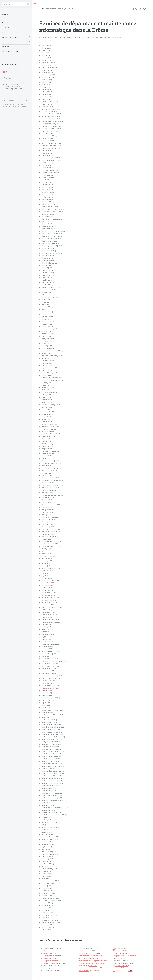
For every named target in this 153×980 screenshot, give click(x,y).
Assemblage (123, 970)
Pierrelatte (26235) (48, 583)
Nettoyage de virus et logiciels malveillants (93, 961)
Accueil (5, 22)
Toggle (35, 4)
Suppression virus (50, 953)
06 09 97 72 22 (11, 78)
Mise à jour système (120, 958)
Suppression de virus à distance (89, 958)
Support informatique (51, 961)
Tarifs (5, 32)
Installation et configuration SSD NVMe (92, 963)
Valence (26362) (47, 891)
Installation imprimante (121, 965)
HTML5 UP (25, 106)
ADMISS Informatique (16, 100)
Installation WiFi (118, 968)
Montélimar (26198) (48, 502)
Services (6, 27)
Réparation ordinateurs (52, 951)
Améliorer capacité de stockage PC (90, 968)
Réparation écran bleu (120, 948)
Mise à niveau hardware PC (88, 965)
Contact (5, 47)
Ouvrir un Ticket (11, 72)
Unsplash (14, 106)
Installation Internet (50, 958)
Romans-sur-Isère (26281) (50, 688)
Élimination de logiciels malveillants (90, 956)
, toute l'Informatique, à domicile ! (57, 9)
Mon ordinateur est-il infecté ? (89, 970)
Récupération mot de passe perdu (125, 956)
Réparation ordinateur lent (122, 951)
